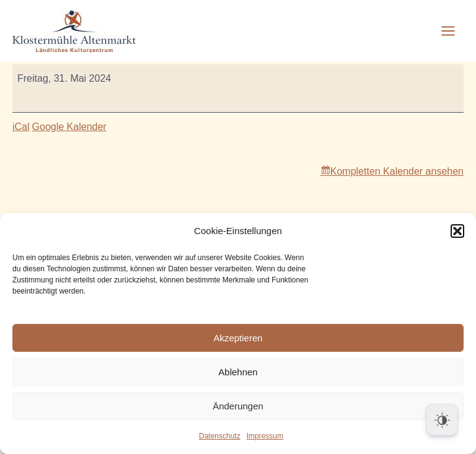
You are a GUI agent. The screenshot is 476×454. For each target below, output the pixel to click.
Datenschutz (220, 436)
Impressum (265, 436)
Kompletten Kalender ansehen (397, 171)
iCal (21, 127)
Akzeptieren (238, 338)
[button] (457, 231)
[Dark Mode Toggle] (442, 420)
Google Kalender (69, 127)
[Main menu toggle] (448, 31)
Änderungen (238, 406)
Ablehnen (238, 372)
